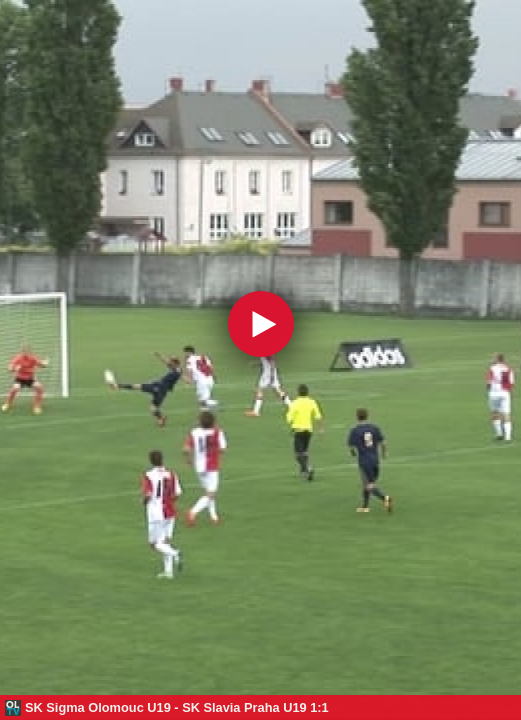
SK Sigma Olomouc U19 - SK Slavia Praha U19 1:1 (177, 707)
